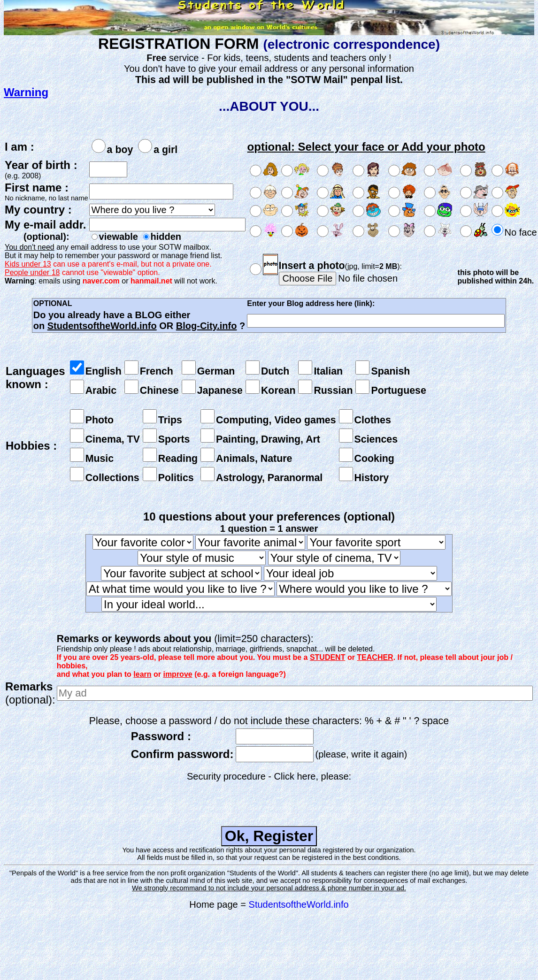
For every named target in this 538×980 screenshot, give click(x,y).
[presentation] (269, 800)
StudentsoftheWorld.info (299, 904)
